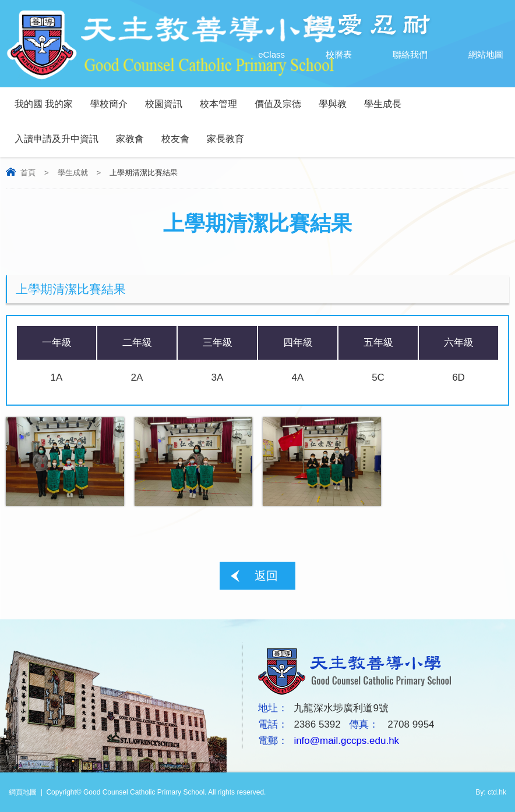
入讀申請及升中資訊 (57, 139)
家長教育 (225, 139)
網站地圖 (474, 55)
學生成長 (383, 104)
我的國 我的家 (44, 104)
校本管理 (218, 104)
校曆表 (327, 55)
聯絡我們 (398, 55)
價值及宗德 (278, 104)
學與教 (333, 104)
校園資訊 (164, 104)
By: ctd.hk (491, 792)
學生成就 (73, 173)
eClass (260, 55)
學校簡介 (109, 104)
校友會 (175, 139)
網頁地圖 (23, 792)
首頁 (28, 173)
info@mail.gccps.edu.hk (346, 741)
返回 (266, 576)
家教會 (130, 139)
